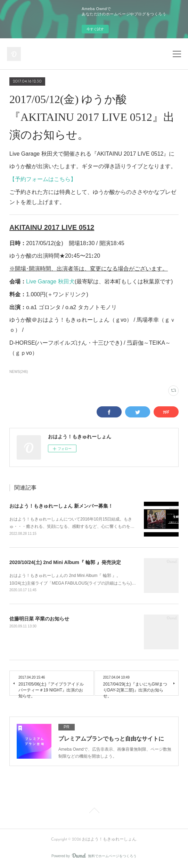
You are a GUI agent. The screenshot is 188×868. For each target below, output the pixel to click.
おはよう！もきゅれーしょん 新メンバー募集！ (61, 506)
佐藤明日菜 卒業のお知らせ (39, 619)
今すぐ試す (95, 29)
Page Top (94, 812)
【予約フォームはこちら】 (43, 179)
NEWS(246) (19, 372)
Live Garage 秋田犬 (50, 281)
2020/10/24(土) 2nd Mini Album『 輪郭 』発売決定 (65, 562)
